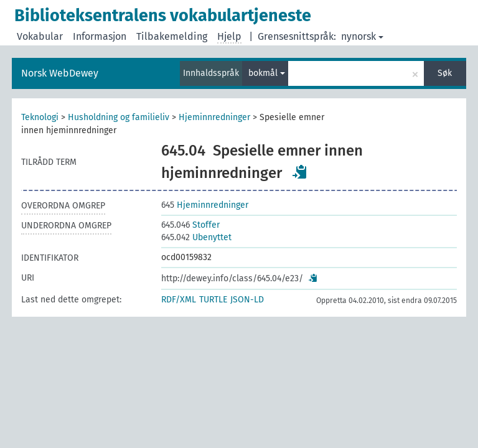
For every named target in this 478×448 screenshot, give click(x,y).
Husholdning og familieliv (119, 117)
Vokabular (40, 36)
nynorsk (362, 36)
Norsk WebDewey (60, 73)
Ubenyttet (196, 237)
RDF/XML (179, 300)
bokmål (267, 73)
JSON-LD (247, 300)
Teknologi (40, 117)
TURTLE (213, 300)
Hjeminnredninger (214, 117)
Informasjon (100, 36)
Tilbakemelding (172, 36)
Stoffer (190, 225)
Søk (445, 73)
